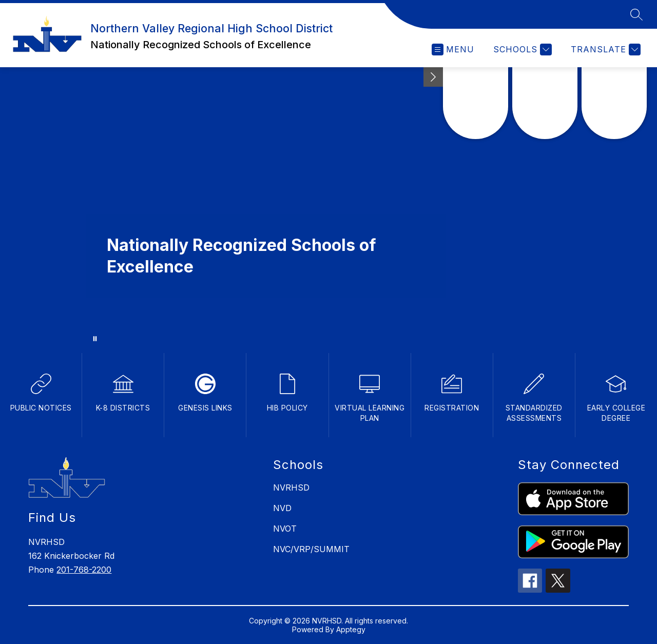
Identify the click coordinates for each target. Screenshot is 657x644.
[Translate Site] (604, 50)
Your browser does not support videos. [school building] (328, 208)
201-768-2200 (84, 570)
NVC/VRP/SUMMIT (311, 549)
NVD (282, 508)
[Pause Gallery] (95, 339)
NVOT (285, 529)
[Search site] (636, 14)
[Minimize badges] (433, 77)
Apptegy (351, 629)
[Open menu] (453, 50)
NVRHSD (291, 487)
